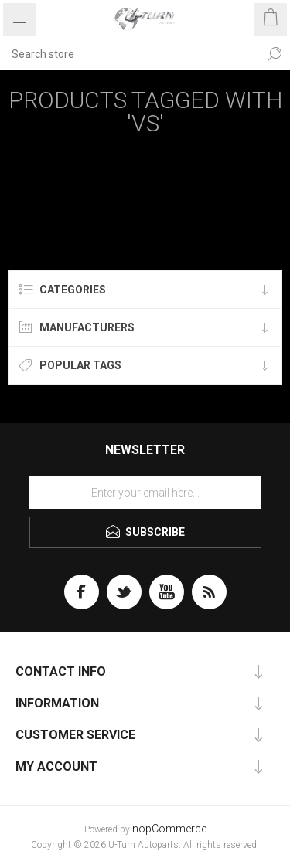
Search (275, 54)
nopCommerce (169, 829)
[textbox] (130, 54)
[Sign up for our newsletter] (145, 493)
